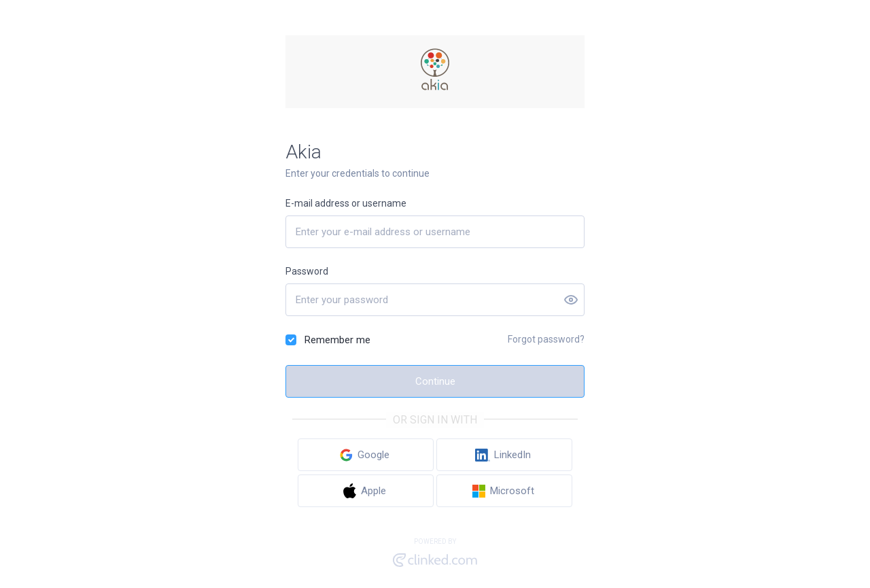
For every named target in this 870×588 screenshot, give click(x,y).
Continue (435, 381)
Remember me (337, 340)
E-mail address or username (346, 203)
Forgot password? (546, 339)
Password (307, 271)
